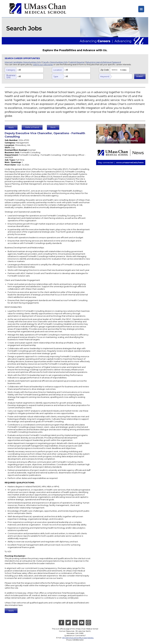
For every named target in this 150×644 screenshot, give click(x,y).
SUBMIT (140, 76)
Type (56, 76)
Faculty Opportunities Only (55, 62)
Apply (11, 127)
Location (58, 70)
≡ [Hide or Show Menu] (141, 9)
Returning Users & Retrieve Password (103, 62)
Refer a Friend (32, 127)
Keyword (105, 76)
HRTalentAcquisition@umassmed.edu (78, 638)
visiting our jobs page (43, 64)
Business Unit (11, 76)
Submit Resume (77, 62)
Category (11, 70)
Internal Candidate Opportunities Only (23, 62)
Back (53, 127)
